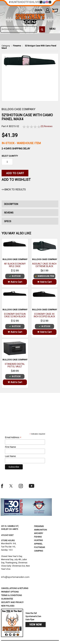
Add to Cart (15, 282)
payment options (10, 592)
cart (53, 11)
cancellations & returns (15, 588)
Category (6, 46)
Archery (39, 533)
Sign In (38, 10)
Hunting (38, 540)
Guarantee (7, 599)
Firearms (17, 46)
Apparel (38, 544)
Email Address (13, 437)
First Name (10, 447)
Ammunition (40, 530)
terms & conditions (12, 595)
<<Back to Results (14, 190)
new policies (8, 606)
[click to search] (42, 29)
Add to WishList (16, 180)
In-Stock (21, 143)
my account (48, 10)
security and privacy (12, 602)
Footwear (40, 547)
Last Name (10, 456)
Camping (39, 551)
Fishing (38, 537)
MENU (52, 29)
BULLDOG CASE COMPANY (18, 109)
